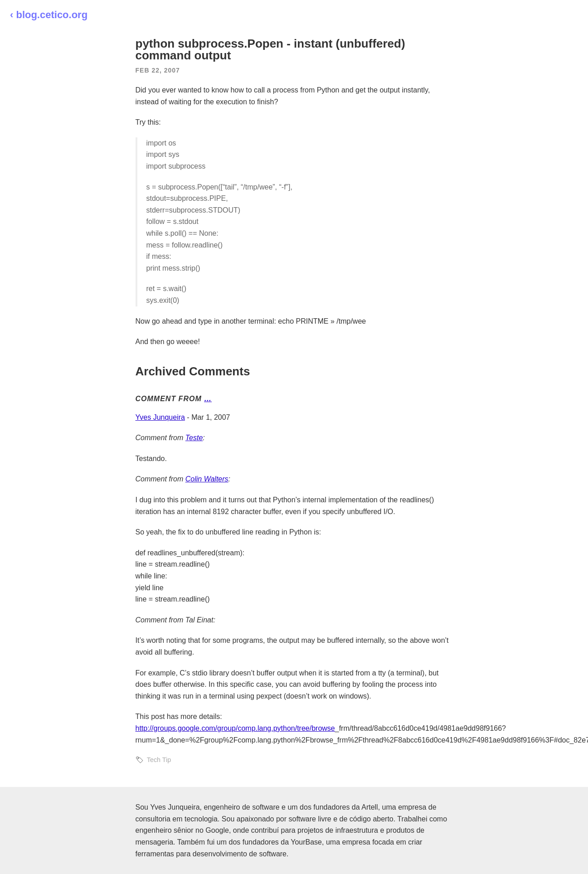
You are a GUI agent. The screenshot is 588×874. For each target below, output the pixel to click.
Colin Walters (207, 479)
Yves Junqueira (160, 417)
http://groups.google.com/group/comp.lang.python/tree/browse (235, 728)
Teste (194, 438)
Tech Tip (159, 760)
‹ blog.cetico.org (49, 15)
